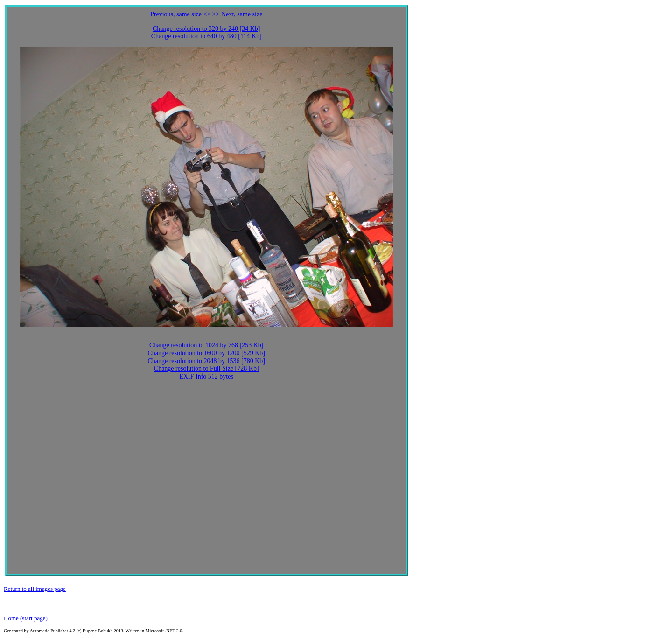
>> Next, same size (238, 14)
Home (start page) (26, 618)
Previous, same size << (180, 14)
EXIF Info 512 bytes (206, 376)
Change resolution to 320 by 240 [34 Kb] (206, 29)
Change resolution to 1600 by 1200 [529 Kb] (206, 353)
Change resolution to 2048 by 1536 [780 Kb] (206, 361)
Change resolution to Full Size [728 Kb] (206, 368)
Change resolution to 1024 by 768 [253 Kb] (206, 345)
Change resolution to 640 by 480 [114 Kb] (206, 36)
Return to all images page (35, 589)
